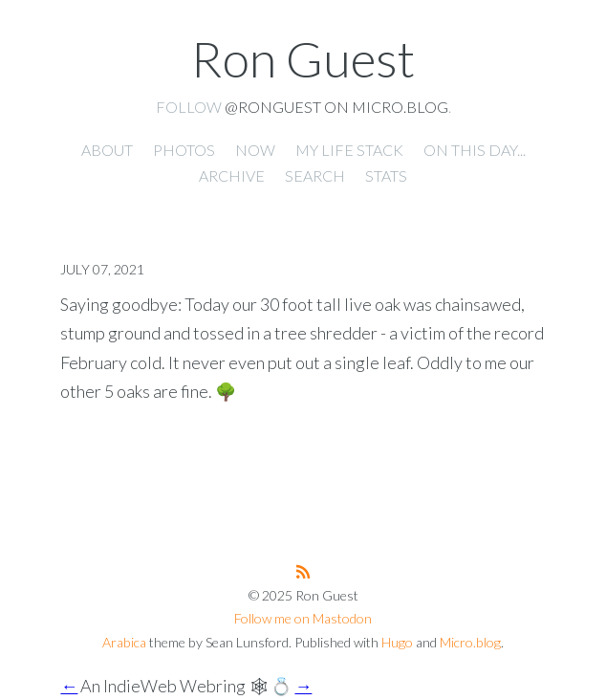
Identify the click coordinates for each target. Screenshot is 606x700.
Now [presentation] (255, 150)
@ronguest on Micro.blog (336, 107)
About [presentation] (107, 150)
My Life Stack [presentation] (349, 150)
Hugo (397, 642)
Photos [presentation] (184, 150)
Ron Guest (303, 58)
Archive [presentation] (232, 175)
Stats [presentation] (386, 175)
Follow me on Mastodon (303, 618)
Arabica (124, 642)
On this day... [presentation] (475, 150)
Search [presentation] (315, 175)
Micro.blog (470, 642)
